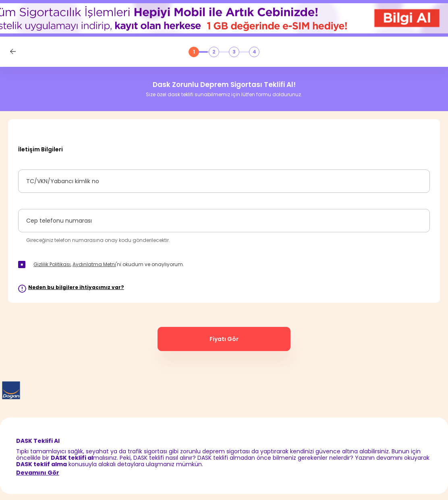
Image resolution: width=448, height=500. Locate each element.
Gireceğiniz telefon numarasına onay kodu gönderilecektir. (98, 240)
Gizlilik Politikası (52, 264)
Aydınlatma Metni (94, 264)
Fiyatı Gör (224, 339)
